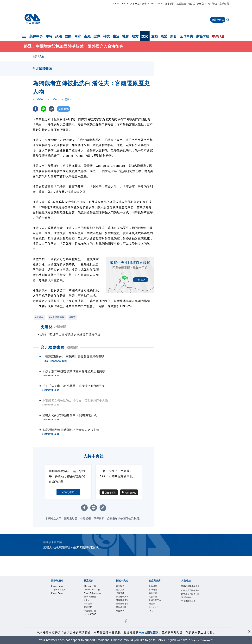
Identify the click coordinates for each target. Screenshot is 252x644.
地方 (135, 36)
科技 (106, 36)
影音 (173, 36)
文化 (145, 36)
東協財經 (203, 36)
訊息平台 (153, 604)
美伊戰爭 (36, 36)
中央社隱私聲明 (149, 632)
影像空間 (202, 4)
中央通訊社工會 (189, 612)
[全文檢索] (228, 20)
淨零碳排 (170, 4)
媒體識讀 (181, 4)
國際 (68, 36)
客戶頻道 (213, 4)
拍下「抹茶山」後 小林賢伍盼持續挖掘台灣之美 (74, 392)
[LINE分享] (44, 109)
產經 (87, 36)
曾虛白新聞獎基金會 (191, 594)
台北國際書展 (53, 353)
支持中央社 (218, 20)
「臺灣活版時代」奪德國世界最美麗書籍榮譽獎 (73, 363)
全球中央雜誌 (91, 608)
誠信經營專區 (123, 612)
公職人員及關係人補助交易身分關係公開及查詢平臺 (191, 605)
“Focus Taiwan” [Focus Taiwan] (200, 640)
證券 (97, 36)
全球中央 (186, 36)
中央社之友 (155, 616)
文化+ (87, 612)
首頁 (35, 56)
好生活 (191, 4)
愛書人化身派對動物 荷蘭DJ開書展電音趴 (70, 421)
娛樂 (164, 36)
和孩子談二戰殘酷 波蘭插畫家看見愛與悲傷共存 (74, 377)
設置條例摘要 (123, 604)
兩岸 (78, 36)
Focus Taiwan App (91, 602)
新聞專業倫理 (123, 608)
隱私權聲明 (122, 616)
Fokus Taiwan (156, 4)
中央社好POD (91, 628)
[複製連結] (52, 109)
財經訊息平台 (156, 608)
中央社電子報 (91, 624)
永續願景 (224, 4)
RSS (151, 620)
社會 (126, 36)
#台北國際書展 (57, 317)
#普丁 (72, 317)
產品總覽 (153, 592)
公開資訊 (121, 600)
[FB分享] (35, 109)
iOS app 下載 (91, 592)
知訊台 (152, 612)
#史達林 (39, 317)
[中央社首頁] (32, 19)
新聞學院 (88, 620)
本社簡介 (121, 592)
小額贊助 (68, 498)
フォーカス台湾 (138, 4)
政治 (59, 36)
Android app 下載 (93, 596)
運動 (154, 36)
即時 (49, 36)
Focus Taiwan (120, 4)
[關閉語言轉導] (249, 640)
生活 (116, 36)
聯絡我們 (121, 620)
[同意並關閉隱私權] (249, 632)
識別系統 (121, 596)
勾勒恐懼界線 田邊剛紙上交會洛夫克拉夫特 (71, 436)
